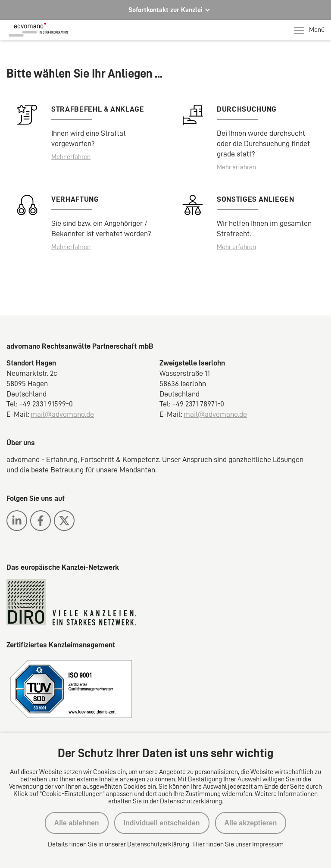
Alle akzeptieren (251, 823)
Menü (309, 30)
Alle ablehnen (77, 823)
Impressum (268, 844)
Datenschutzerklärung (158, 844)
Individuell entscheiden (162, 823)
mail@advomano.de (62, 414)
